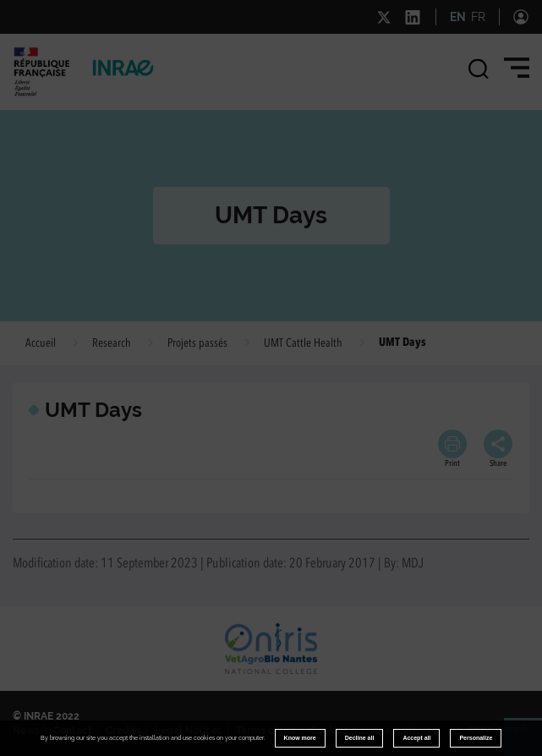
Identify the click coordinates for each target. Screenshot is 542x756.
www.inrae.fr (498, 729)
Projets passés (197, 343)
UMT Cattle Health (303, 343)
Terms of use (266, 731)
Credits (123, 731)
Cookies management (363, 731)
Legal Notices (189, 731)
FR (478, 17)
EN (458, 17)
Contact (73, 731)
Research (112, 343)
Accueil (41, 343)
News (26, 731)
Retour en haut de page (530, 744)
